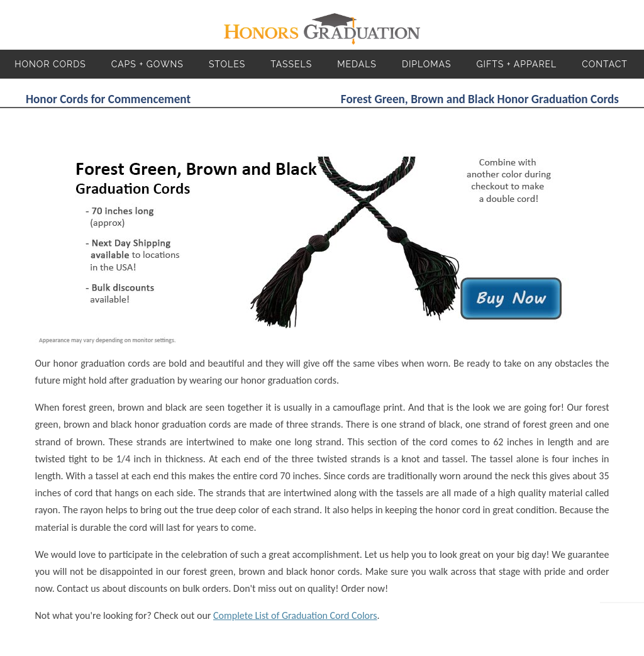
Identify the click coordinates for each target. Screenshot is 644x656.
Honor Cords (50, 64)
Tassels (291, 64)
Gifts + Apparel (516, 64)
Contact (605, 64)
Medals (357, 64)
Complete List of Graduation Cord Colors (295, 615)
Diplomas (427, 64)
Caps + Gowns (147, 64)
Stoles (227, 64)
